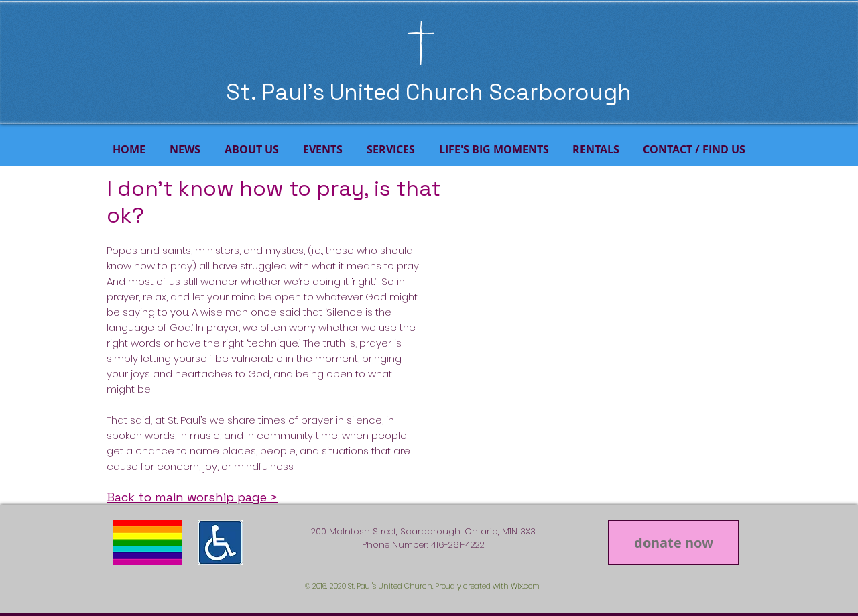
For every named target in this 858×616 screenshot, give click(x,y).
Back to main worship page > (192, 497)
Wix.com (525, 586)
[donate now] (674, 543)
